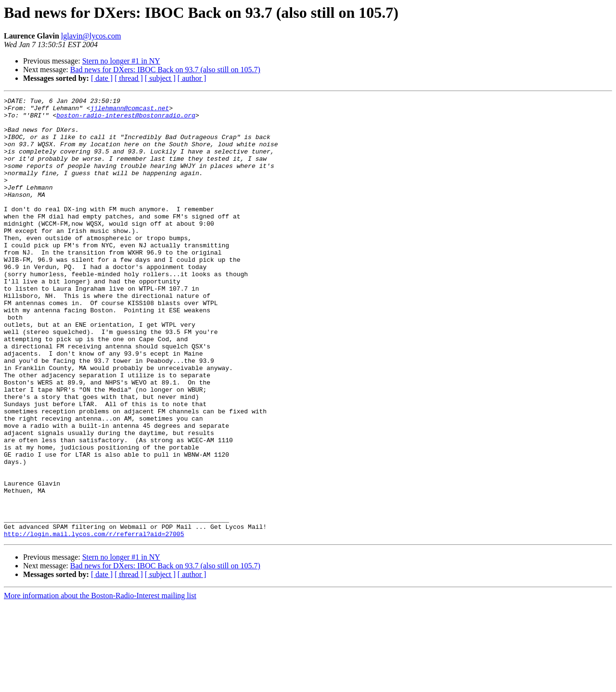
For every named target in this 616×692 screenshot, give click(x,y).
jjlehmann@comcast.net (129, 111)
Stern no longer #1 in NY (121, 61)
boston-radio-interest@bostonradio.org (126, 119)
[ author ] (192, 78)
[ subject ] (160, 78)
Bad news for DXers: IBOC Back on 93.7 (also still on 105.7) (165, 70)
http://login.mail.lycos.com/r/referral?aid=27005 (94, 622)
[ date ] (102, 78)
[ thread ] (129, 78)
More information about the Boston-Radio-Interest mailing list (100, 684)
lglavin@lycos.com (91, 36)
